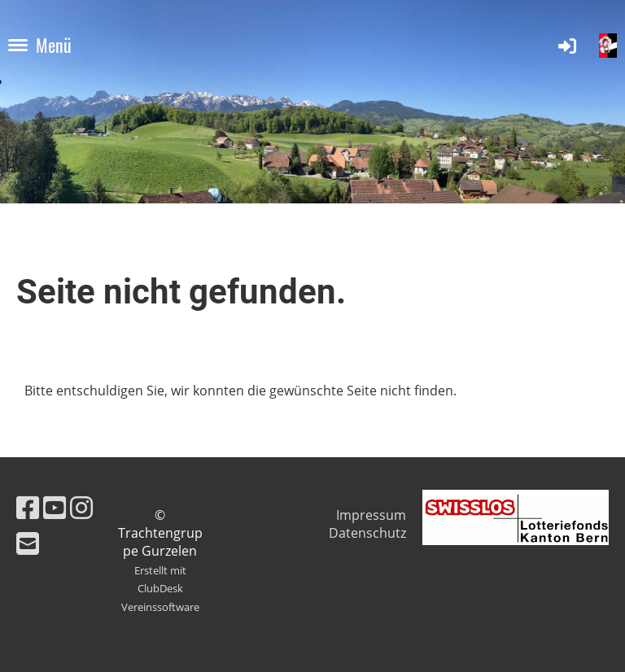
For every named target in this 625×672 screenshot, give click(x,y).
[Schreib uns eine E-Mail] (28, 543)
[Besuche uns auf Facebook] (28, 507)
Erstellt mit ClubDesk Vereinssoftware (160, 589)
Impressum (371, 515)
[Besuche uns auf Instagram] (81, 507)
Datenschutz (367, 533)
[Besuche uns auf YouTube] (55, 507)
